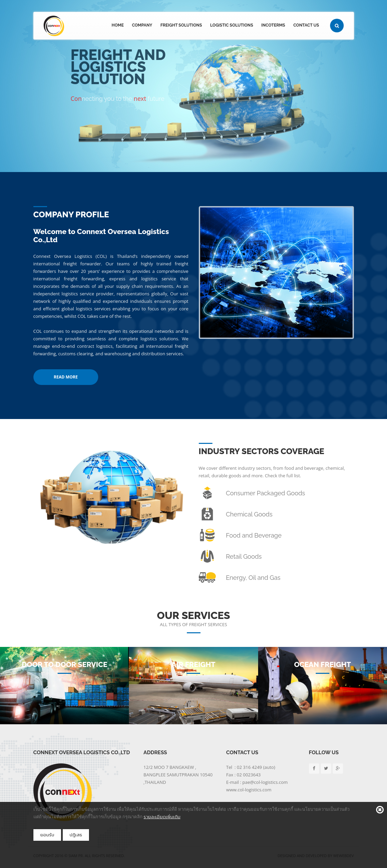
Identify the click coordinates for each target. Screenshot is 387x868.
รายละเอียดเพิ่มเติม (162, 817)
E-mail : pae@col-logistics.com (257, 782)
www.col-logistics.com (249, 790)
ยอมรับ (47, 835)
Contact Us (306, 25)
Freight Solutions (181, 25)
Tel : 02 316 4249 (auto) (251, 767)
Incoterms (273, 25)
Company (142, 25)
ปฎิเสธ (76, 835)
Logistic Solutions (232, 25)
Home (118, 25)
